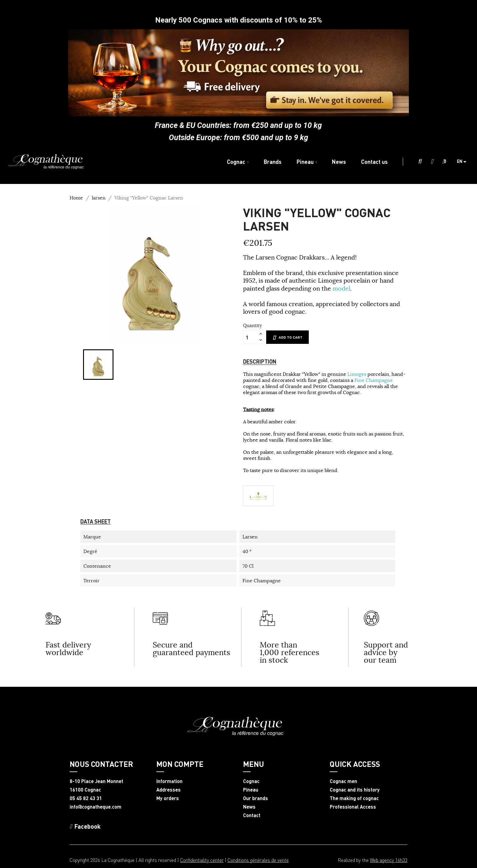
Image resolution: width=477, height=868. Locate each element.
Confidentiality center (202, 860)
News (249, 807)
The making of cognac (354, 798)
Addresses (169, 790)
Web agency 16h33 (389, 860)
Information (169, 781)
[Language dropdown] (464, 162)
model (341, 288)
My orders (168, 798)
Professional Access (353, 807)
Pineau (251, 790)
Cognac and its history (355, 790)
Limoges (357, 374)
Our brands (256, 798)
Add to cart (287, 337)
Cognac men (343, 781)
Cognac (251, 781)
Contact (252, 815)
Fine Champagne (374, 380)
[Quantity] (250, 337)
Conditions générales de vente (258, 860)
